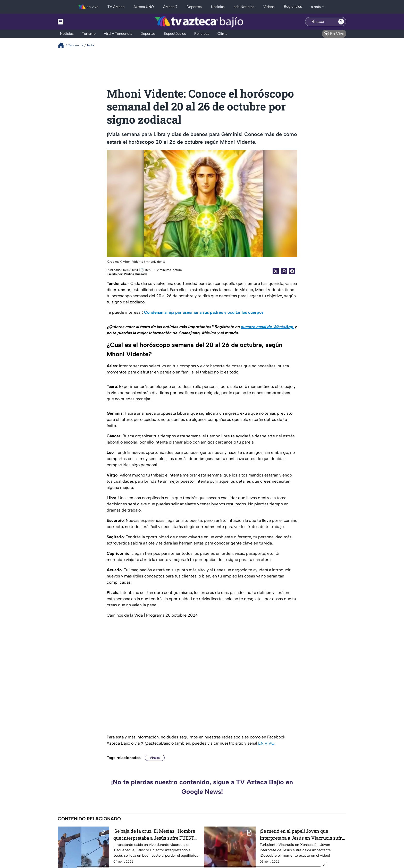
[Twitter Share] (276, 271)
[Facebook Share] (292, 271)
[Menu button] (78, 22)
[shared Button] (284, 271)
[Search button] (341, 22)
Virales (155, 758)
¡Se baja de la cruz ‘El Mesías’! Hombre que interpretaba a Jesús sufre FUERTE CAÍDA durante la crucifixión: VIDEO (155, 834)
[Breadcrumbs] (63, 45)
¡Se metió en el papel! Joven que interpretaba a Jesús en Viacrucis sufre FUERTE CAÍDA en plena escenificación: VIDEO (303, 834)
